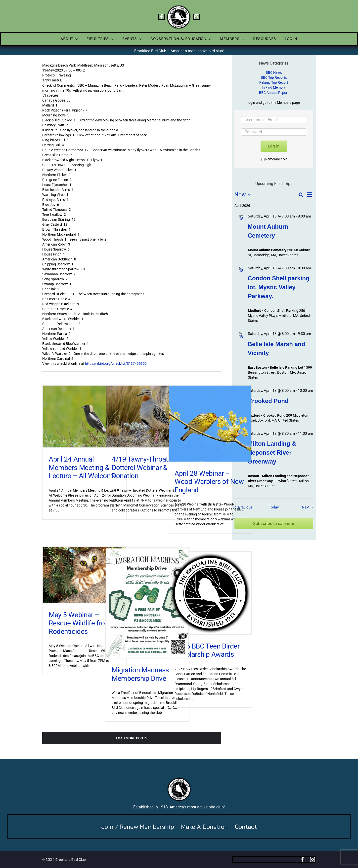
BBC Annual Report (274, 93)
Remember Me (274, 159)
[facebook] (162, 17)
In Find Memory (274, 87)
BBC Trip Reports (274, 77)
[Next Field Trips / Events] (309, 507)
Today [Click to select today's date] (274, 507)
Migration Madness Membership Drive (140, 674)
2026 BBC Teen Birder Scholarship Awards (207, 650)
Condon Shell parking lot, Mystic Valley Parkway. (279, 287)
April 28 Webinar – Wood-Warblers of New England (209, 482)
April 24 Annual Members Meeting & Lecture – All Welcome (83, 468)
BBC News (274, 72)
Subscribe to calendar (274, 524)
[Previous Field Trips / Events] (242, 507)
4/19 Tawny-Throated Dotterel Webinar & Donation (144, 468)
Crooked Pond (268, 401)
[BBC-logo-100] (179, 6)
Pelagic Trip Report (274, 82)
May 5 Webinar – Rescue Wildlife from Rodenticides (80, 623)
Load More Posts (132, 738)
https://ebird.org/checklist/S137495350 (116, 363)
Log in (274, 146)
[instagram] (197, 17)
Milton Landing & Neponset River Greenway (272, 452)
